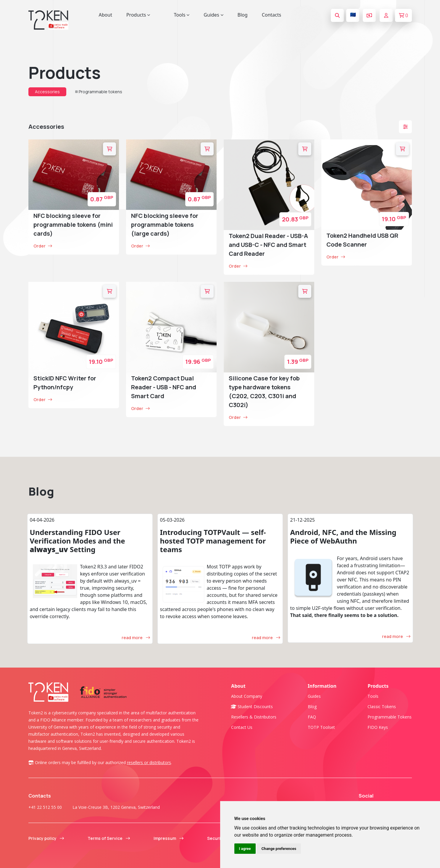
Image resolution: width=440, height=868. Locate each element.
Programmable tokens (100, 92)
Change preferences (279, 849)
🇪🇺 (353, 15)
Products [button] (138, 15)
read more (136, 638)
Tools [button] (182, 15)
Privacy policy (46, 838)
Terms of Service (109, 838)
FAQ (312, 717)
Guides (314, 696)
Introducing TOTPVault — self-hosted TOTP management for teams (213, 541)
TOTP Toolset (321, 727)
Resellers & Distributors (254, 717)
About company (247, 696)
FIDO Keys (378, 727)
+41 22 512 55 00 (45, 807)
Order (43, 246)
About (105, 15)
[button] (405, 127)
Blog (243, 15)
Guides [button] (213, 15)
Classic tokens (382, 707)
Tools (373, 696)
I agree (245, 849)
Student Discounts (252, 707)
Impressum (169, 838)
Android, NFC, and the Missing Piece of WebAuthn (343, 536)
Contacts (272, 15)
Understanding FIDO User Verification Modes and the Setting (78, 541)
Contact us (242, 727)
